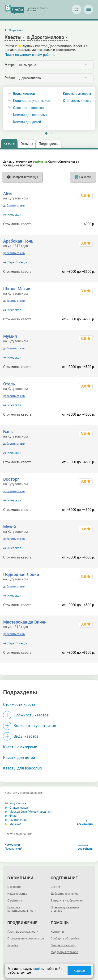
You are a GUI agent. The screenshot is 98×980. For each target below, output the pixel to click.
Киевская (14, 215)
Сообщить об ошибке (65, 939)
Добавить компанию (65, 894)
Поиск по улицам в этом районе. (30, 55)
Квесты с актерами (20, 747)
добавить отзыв (14, 206)
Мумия (10, 336)
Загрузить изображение (67, 901)
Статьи (55, 887)
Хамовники (12, 845)
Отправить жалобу (63, 945)
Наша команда (17, 894)
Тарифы (13, 945)
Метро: (10, 65)
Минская (13, 824)
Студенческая (16, 808)
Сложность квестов (29, 108)
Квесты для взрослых (30, 115)
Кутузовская (15, 803)
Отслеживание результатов (26, 939)
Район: (10, 78)
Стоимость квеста (19, 705)
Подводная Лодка (21, 574)
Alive (8, 193)
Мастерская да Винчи (25, 622)
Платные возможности (23, 932)
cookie (38, 969)
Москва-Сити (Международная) (28, 812)
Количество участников (32, 101)
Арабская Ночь (18, 241)
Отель (9, 384)
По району (16, 30)
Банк (8, 432)
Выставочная (16, 820)
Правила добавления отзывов (65, 909)
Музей (9, 527)
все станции (85, 823)
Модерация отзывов (64, 952)
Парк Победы (17, 262)
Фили (11, 816)
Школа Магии (17, 289)
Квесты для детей (27, 122)
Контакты (57, 932)
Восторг (11, 479)
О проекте (14, 887)
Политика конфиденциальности (22, 909)
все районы (85, 847)
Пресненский (14, 849)
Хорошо (79, 971)
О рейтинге (15, 901)
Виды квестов (24, 94)
